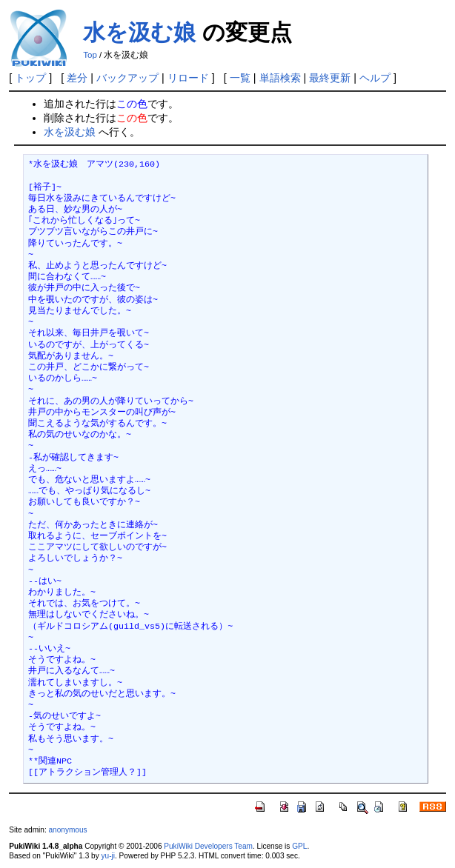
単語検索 (280, 78)
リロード (188, 78)
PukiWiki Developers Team (208, 846)
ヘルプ (375, 78)
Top (90, 55)
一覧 (240, 78)
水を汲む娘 (139, 32)
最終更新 (330, 78)
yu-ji (108, 856)
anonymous (67, 830)
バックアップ (127, 78)
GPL (299, 846)
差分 (77, 78)
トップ (30, 78)
